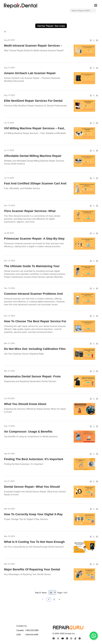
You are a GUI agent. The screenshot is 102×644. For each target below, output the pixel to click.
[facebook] (97, 40)
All (5, 32)
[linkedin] (91, 40)
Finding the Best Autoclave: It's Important (34, 459)
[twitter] (94, 40)
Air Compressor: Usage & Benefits (28, 432)
